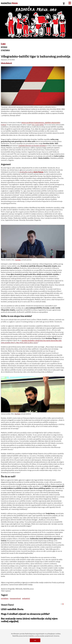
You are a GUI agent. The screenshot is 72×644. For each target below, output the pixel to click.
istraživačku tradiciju (26, 172)
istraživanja (5, 50)
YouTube (18, 260)
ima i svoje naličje (38, 125)
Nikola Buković (6, 63)
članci (3, 44)
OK (35, 640)
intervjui (4, 47)
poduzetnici (26, 598)
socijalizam (5, 598)
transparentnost (15, 598)
